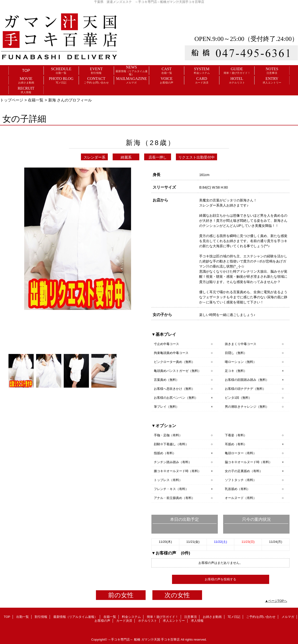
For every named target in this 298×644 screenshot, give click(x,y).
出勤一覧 (23, 617)
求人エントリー (174, 621)
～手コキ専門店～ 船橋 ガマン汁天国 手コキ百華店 (144, 640)
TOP (26, 70)
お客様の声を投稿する (220, 579)
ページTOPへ (278, 601)
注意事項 (190, 617)
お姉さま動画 (212, 617)
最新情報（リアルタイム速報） (75, 617)
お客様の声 (102, 621)
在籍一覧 (36, 100)
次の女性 (177, 595)
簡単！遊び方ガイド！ (163, 617)
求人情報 (197, 621)
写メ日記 (234, 617)
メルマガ (288, 617)
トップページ (12, 100)
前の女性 (121, 595)
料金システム (131, 617)
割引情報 (41, 617)
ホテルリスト (148, 621)
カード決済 (124, 621)
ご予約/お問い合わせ (261, 617)
